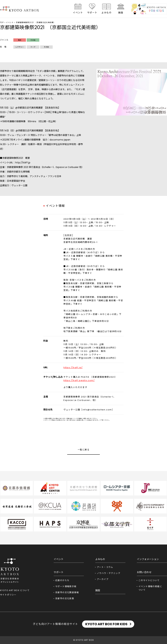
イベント (78, 13)
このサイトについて (149, 580)
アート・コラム (105, 567)
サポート (92, 13)
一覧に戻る (83, 450)
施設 (121, 13)
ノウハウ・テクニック (109, 573)
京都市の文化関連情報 (67, 592)
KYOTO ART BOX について (15, 590)
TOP (2, 22)
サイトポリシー (8, 595)
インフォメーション (148, 559)
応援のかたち (62, 580)
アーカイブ (103, 579)
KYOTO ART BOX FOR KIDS (106, 624)
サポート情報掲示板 (66, 586)
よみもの (106, 13)
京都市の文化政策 (65, 599)
